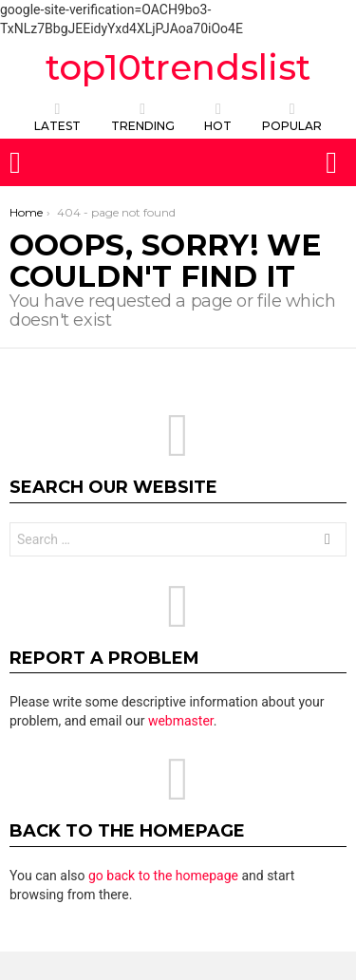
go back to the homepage (163, 876)
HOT (218, 117)
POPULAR (292, 117)
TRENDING (143, 117)
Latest (57, 117)
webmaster (181, 721)
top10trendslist (178, 67)
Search (328, 542)
